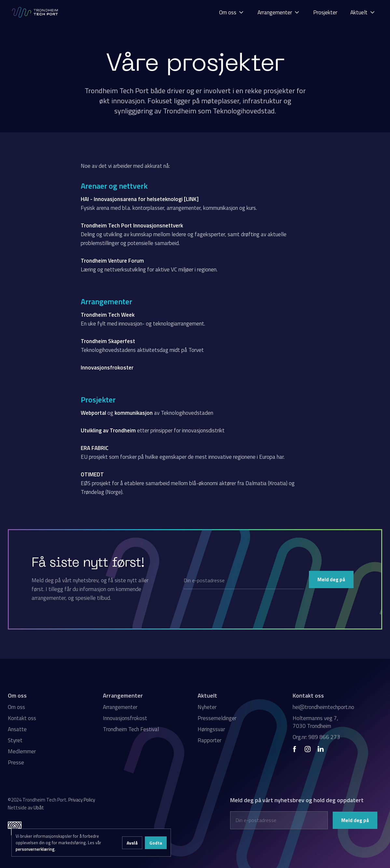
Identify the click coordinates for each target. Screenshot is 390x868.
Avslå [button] (132, 843)
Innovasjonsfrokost (125, 718)
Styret (15, 740)
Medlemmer (22, 751)
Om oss (16, 707)
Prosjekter (325, 12)
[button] (232, 12)
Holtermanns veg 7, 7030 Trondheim (315, 722)
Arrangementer (120, 707)
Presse (16, 762)
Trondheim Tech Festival (131, 729)
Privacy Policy (82, 800)
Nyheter (207, 707)
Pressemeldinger (217, 718)
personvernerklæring (35, 849)
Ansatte (17, 729)
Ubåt (39, 808)
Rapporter (209, 740)
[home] (35, 12)
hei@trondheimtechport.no (323, 707)
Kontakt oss (22, 718)
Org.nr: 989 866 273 (316, 737)
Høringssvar (211, 729)
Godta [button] (156, 843)
